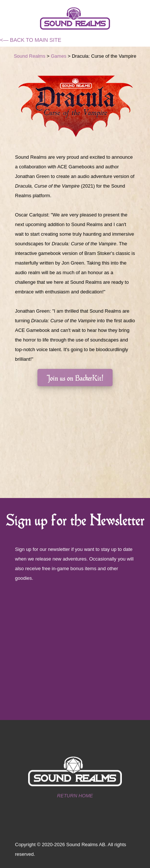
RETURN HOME (75, 796)
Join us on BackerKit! (75, 378)
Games (59, 56)
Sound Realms (29, 56)
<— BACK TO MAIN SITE (31, 40)
